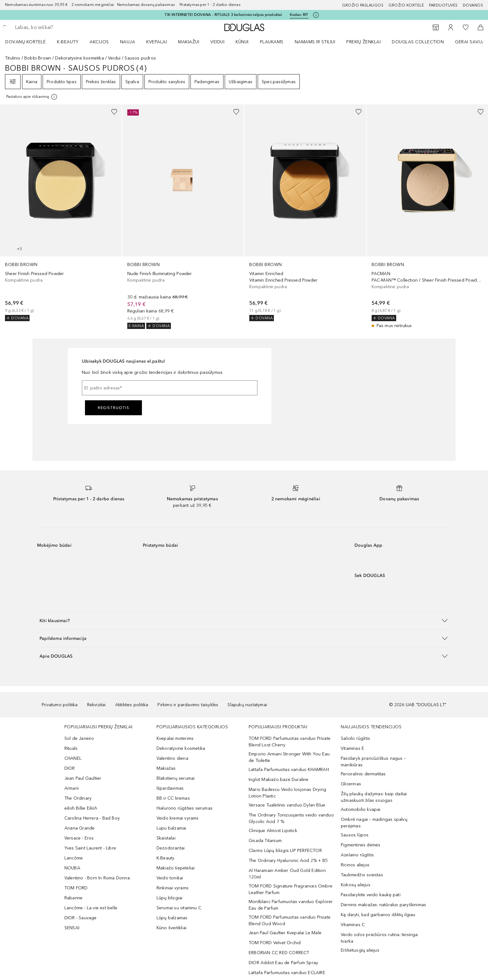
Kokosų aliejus (356, 885)
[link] (61, 213)
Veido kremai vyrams (178, 818)
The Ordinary (78, 798)
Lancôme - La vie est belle (91, 908)
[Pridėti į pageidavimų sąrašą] (114, 112)
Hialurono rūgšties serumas (185, 808)
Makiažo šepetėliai (176, 868)
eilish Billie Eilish (81, 808)
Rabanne (73, 898)
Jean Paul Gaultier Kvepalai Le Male (285, 933)
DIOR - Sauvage (81, 918)
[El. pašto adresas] (170, 388)
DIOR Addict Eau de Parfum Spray (283, 963)
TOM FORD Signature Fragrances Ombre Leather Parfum (291, 889)
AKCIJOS (99, 42)
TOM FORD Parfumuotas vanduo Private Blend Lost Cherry (290, 742)
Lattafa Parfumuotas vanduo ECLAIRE (287, 973)
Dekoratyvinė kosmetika (79, 58)
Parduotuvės (443, 5)
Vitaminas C (353, 925)
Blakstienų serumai (176, 778)
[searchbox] (61, 27)
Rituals (71, 748)
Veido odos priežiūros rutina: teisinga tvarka (379, 938)
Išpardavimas (170, 788)
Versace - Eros (79, 838)
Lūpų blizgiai (170, 898)
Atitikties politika (132, 705)
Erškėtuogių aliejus (360, 950)
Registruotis (113, 408)
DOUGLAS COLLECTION (418, 42)
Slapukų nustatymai (247, 705)
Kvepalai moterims (175, 738)
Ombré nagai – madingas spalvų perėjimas (374, 823)
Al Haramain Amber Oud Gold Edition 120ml (287, 874)
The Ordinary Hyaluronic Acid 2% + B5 (288, 861)
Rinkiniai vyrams (173, 888)
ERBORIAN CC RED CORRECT (279, 953)
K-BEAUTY (68, 42)
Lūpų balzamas (172, 918)
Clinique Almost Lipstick (273, 831)
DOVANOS (473, 5)
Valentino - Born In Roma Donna (97, 878)
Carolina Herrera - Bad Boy (92, 818)
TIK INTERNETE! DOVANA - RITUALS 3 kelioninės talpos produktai (223, 15)
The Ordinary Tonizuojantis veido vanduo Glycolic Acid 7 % (291, 818)
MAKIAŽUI (189, 42)
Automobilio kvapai (361, 809)
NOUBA (72, 868)
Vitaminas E (352, 748)
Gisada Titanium (265, 841)
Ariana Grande (80, 828)
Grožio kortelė (406, 5)
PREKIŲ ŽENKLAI (364, 42)
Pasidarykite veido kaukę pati (371, 895)
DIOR (70, 768)
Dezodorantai (171, 848)
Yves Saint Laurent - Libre (90, 848)
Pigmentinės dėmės (361, 845)
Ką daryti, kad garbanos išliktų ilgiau (378, 915)
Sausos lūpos (355, 835)
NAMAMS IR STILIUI (315, 42)
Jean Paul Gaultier (83, 778)
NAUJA (128, 42)
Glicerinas (351, 784)
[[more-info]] (32, 97)
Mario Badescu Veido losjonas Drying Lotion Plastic (287, 793)
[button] (244, 620)
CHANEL (73, 758)
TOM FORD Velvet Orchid (275, 943)
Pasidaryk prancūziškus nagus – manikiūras (373, 762)
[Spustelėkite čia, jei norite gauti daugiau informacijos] (316, 15)
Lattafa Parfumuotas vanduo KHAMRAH (289, 770)
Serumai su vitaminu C (179, 908)
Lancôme (74, 858)
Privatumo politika (60, 705)
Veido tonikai (170, 878)
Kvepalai (157, 42)
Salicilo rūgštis (355, 738)
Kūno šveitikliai (171, 928)
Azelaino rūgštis (357, 855)
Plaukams (272, 42)
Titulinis (13, 58)
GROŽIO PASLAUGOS (363, 5)
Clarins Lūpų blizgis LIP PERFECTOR (285, 851)
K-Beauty (166, 858)
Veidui (114, 58)
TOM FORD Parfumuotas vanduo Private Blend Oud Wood (290, 921)
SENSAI (72, 928)
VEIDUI (217, 42)
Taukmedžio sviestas (362, 875)
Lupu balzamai (171, 828)
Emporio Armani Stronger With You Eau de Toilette (289, 757)
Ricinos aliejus (355, 865)
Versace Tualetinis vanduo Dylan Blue (287, 805)
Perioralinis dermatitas (363, 774)
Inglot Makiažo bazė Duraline (279, 780)
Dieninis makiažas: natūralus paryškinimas (383, 905)
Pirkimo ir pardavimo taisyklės (188, 705)
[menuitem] (30, 42)
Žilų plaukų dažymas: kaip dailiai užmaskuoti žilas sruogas (374, 797)
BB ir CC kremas (173, 798)
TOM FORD (76, 888)
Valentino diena (172, 758)
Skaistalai (166, 838)
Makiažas (166, 768)
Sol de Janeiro (79, 738)
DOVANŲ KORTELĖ (26, 42)
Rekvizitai (96, 705)
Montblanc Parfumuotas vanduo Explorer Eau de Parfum (291, 905)
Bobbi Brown (38, 58)
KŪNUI (242, 42)
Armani (72, 788)
